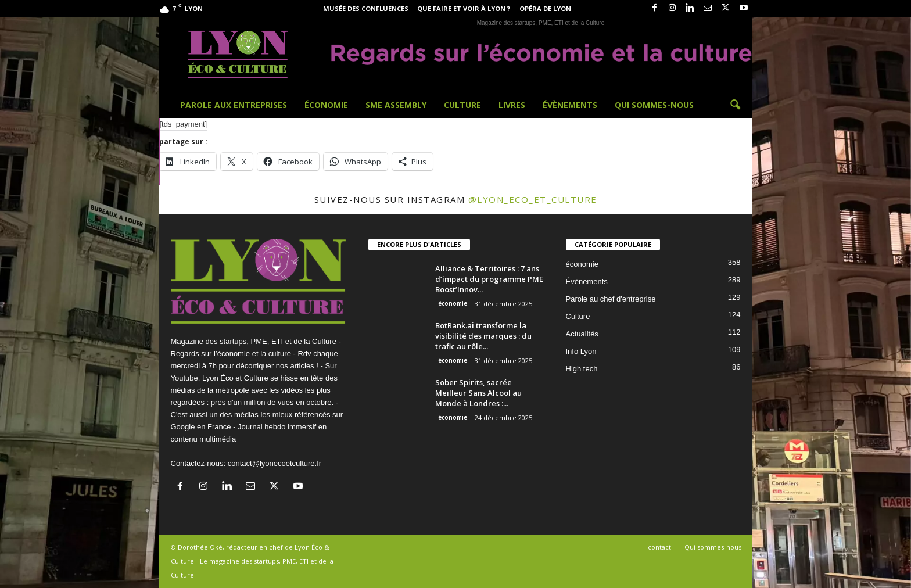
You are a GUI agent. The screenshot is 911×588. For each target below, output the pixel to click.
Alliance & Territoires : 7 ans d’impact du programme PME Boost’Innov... (489, 279)
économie (453, 303)
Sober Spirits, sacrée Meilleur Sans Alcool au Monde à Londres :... (478, 393)
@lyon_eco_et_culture (533, 199)
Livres (512, 105)
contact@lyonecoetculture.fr (275, 463)
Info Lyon (581, 351)
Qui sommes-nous (654, 105)
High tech (582, 369)
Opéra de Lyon (545, 8)
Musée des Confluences (366, 8)
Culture (462, 105)
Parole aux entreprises (234, 105)
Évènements (570, 105)
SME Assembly (396, 105)
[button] (735, 105)
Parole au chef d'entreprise (611, 299)
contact (659, 547)
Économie (326, 105)
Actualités (582, 334)
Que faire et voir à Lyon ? (464, 8)
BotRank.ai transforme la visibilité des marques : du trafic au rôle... (483, 336)
